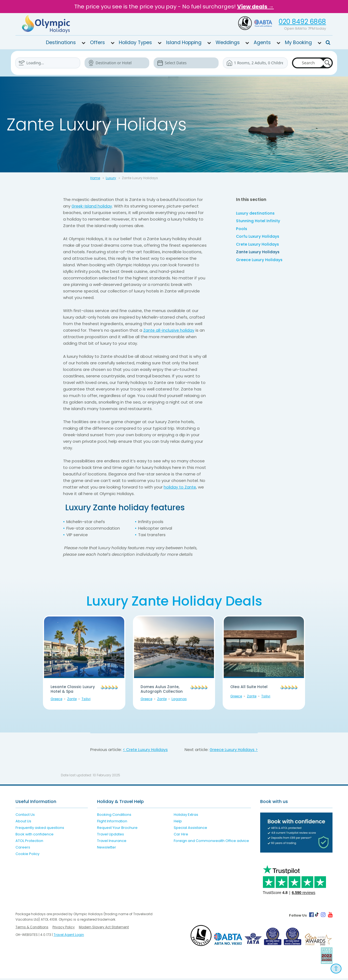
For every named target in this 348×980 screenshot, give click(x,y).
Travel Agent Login (69, 936)
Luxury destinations (257, 213)
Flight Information (112, 823)
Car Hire (181, 836)
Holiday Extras (186, 816)
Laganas (179, 700)
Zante (72, 700)
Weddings (228, 42)
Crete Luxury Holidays (259, 246)
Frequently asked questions (40, 829)
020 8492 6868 (302, 22)
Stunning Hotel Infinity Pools (260, 226)
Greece (56, 700)
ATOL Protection (29, 842)
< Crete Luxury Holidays (146, 751)
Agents (262, 42)
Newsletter (107, 849)
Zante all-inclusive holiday (169, 330)
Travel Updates (111, 836)
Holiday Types (135, 42)
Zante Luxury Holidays (259, 254)
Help (178, 823)
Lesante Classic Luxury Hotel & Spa (71, 690)
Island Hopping (184, 42)
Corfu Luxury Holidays (259, 238)
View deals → (255, 7)
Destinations (61, 42)
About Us (23, 823)
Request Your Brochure (117, 829)
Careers (23, 849)
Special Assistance (190, 829)
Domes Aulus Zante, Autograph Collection (164, 690)
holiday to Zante (180, 487)
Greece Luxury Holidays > (233, 751)
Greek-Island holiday (92, 206)
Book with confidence (35, 836)
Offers (97, 42)
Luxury (111, 178)
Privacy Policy (64, 929)
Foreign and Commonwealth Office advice (211, 842)
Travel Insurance (112, 842)
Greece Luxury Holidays (260, 262)
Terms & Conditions (32, 929)
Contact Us (25, 816)
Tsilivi (86, 700)
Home (95, 178)
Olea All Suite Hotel (251, 687)
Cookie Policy (27, 855)
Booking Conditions (114, 816)
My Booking (298, 42)
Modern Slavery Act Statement (104, 929)
